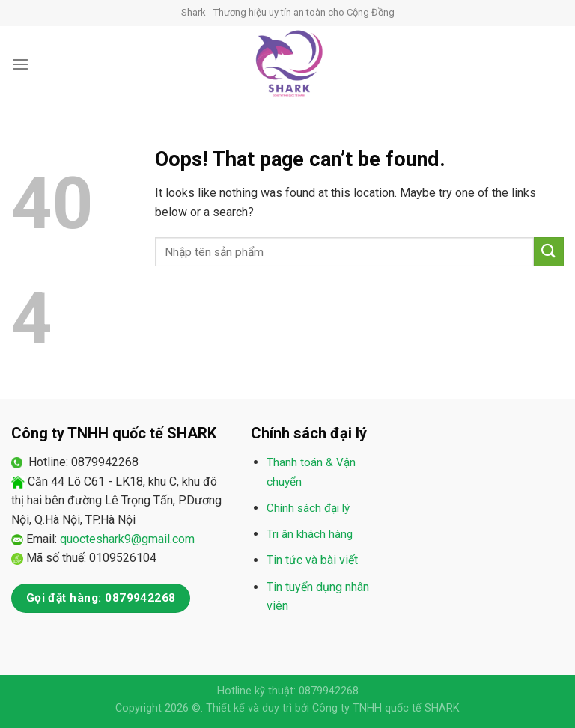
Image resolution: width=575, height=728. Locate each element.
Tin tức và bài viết (312, 560)
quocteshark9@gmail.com (127, 539)
